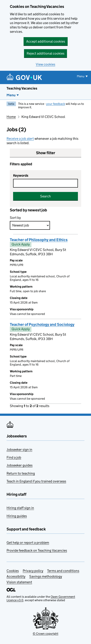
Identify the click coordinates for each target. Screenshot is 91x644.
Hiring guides (17, 516)
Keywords (21, 175)
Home (11, 117)
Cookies (13, 571)
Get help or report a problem (28, 543)
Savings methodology (46, 576)
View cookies (45, 64)
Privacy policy (33, 571)
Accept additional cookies (46, 41)
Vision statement (19, 582)
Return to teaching (21, 473)
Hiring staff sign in (20, 508)
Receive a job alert (20, 139)
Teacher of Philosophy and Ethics (39, 240)
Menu (11, 95)
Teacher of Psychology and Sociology (42, 325)
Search (45, 196)
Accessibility (16, 576)
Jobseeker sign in (19, 450)
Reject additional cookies (45, 53)
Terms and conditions (63, 571)
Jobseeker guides (20, 465)
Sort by (15, 218)
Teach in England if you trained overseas (36, 481)
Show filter (46, 153)
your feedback (56, 104)
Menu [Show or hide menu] (81, 76)
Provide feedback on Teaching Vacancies (37, 550)
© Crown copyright (45, 634)
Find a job (14, 457)
